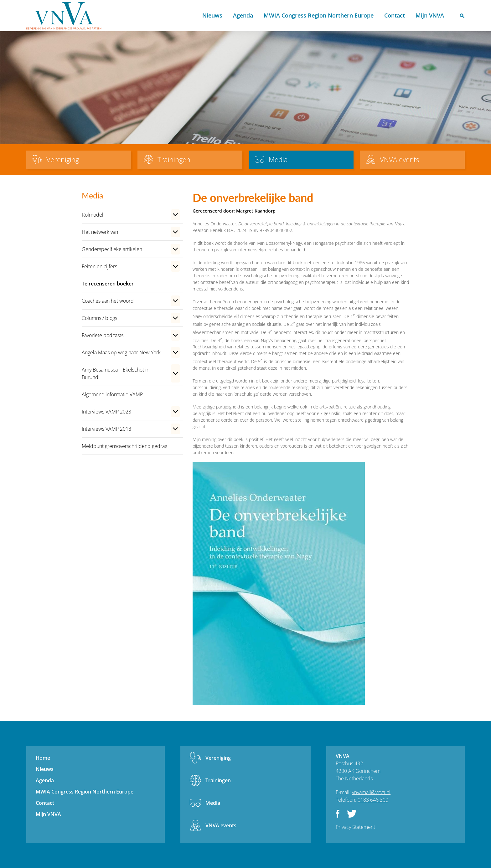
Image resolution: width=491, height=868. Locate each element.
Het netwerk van (100, 232)
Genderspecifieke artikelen (112, 249)
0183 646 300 (373, 800)
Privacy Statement (355, 827)
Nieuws (212, 15)
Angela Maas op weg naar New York (121, 352)
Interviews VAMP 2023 (106, 412)
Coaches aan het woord (108, 301)
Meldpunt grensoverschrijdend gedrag (124, 446)
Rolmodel (93, 215)
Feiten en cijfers (99, 266)
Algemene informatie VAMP (112, 394)
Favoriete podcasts (103, 335)
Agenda (243, 15)
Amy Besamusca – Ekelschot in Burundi (116, 373)
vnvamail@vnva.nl (371, 792)
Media (213, 803)
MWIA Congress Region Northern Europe (319, 15)
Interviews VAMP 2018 (106, 429)
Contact (395, 15)
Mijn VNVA (430, 15)
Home (189, 16)
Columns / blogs (99, 318)
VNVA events (221, 825)
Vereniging (218, 758)
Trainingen (218, 780)
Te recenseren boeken (108, 284)
